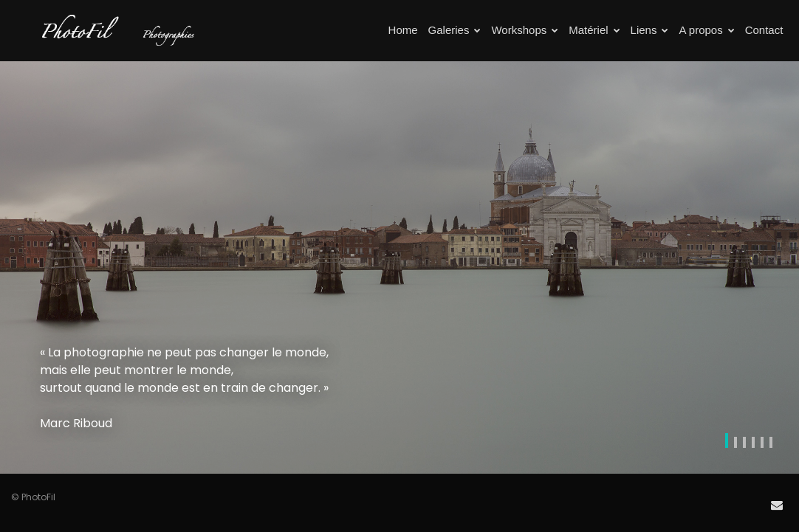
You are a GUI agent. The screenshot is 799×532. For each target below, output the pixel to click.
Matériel (594, 30)
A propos (706, 30)
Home (403, 30)
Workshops (525, 30)
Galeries (455, 30)
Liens (650, 30)
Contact (764, 30)
